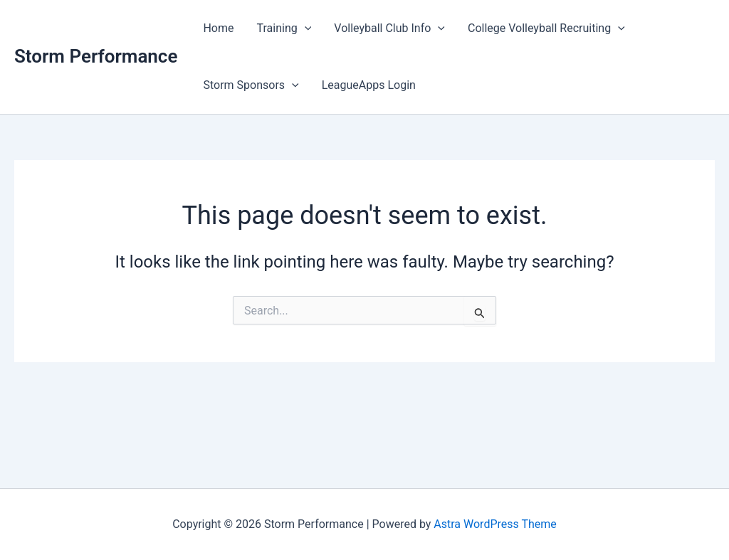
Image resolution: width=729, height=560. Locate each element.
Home (218, 28)
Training (284, 28)
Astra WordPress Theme (495, 524)
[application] (305, 28)
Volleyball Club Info (389, 28)
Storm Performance (96, 56)
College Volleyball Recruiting (546, 28)
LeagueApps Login (369, 85)
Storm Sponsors (251, 85)
